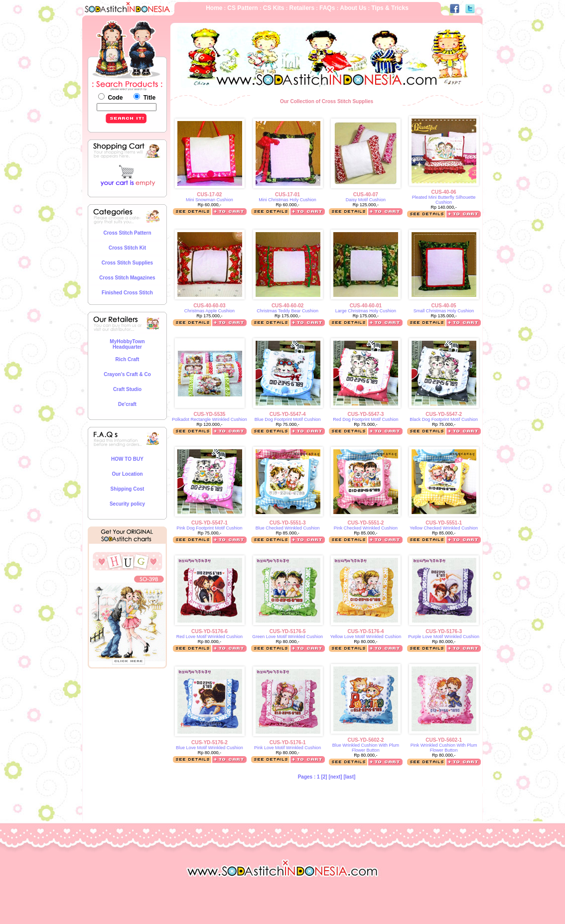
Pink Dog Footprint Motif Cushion (209, 528)
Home (214, 8)
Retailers (302, 8)
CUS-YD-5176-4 (365, 631)
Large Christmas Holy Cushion (366, 311)
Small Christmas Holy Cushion (444, 311)
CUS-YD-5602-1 (444, 740)
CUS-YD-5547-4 (288, 414)
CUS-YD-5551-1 (444, 523)
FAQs (328, 8)
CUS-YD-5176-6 (210, 631)
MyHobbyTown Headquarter (127, 344)
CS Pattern (243, 8)
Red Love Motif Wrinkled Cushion (210, 637)
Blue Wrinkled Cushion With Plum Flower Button (366, 748)
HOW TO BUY (127, 459)
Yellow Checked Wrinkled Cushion (444, 528)
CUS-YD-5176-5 (288, 631)
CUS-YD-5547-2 (444, 414)
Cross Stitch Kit (127, 248)
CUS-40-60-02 (287, 306)
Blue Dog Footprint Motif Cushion (288, 419)
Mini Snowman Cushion (210, 200)
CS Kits (275, 8)
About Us (352, 8)
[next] (335, 777)
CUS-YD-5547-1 (210, 523)
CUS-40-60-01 (366, 306)
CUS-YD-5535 (209, 414)
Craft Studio (127, 389)
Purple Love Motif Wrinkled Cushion (444, 637)
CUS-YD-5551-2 (365, 523)
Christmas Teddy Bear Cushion (287, 311)
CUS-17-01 (287, 195)
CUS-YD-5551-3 (288, 523)
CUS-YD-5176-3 (444, 631)
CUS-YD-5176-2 (210, 742)
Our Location (127, 474)
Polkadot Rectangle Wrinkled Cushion (210, 419)
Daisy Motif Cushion (366, 200)
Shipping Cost (128, 489)
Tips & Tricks (390, 8)
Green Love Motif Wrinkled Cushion (287, 637)
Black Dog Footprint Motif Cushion (444, 419)
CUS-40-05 (444, 306)
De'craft (127, 404)
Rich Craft (128, 359)
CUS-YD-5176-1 (288, 742)
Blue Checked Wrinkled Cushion (288, 528)
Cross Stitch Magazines (127, 278)
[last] (349, 777)
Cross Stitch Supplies (127, 263)
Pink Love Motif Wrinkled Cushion (287, 748)
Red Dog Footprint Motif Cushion (365, 419)
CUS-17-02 (209, 195)
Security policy (127, 504)
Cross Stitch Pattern (127, 233)
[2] (325, 777)
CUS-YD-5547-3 (365, 414)
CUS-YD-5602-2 (365, 740)
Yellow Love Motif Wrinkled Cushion (366, 637)
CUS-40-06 (444, 192)
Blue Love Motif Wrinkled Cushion (210, 748)
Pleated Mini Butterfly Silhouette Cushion (444, 200)
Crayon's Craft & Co (127, 374)
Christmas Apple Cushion (210, 311)
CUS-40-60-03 (209, 306)
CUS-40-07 (366, 195)
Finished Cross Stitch (127, 293)
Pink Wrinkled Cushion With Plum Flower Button (444, 748)
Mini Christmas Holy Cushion (287, 200)
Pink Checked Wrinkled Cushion (366, 528)
